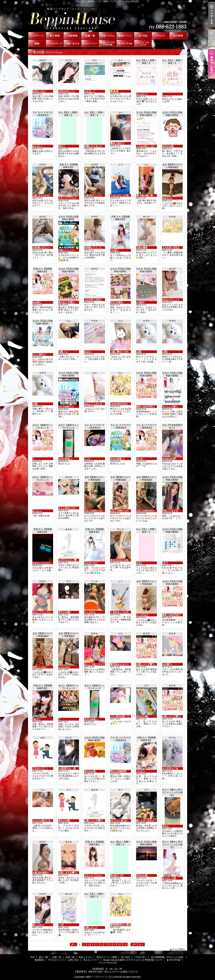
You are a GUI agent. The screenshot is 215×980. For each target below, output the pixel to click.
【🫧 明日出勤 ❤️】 (120, 716)
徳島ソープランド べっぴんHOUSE (104, 977)
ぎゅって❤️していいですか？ (47, 612)
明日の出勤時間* (118, 771)
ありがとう (142, 94)
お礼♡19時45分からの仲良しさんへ (154, 511)
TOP (37, 36)
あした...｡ (37, 511)
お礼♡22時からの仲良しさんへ (100, 511)
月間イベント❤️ (66, 250)
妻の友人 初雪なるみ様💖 (71, 302)
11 (125, 944)
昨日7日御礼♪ (117, 302)
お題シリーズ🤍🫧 (146, 664)
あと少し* (37, 146)
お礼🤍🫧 (167, 664)
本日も (165, 826)
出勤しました (91, 927)
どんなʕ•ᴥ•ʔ (64, 667)
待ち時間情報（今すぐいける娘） (178, 36)
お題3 (139, 352)
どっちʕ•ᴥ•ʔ (142, 615)
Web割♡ (37, 302)
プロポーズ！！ (40, 768)
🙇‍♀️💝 (61, 925)
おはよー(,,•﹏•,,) (170, 300)
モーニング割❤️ (170, 407)
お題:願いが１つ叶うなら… (46, 247)
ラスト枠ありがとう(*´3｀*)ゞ (73, 508)
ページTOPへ (179, 949)
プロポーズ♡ (91, 563)
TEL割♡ (115, 250)
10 (120, 944)
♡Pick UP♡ (161, 36)
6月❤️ (165, 563)
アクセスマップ (55, 44)
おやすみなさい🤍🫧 (69, 560)
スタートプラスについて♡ (72, 198)
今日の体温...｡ (65, 459)
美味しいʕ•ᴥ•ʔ (39, 667)
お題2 (165, 352)
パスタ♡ (141, 771)
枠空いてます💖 (170, 511)
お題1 (35, 404)
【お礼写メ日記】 (171, 247)
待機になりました (93, 146)
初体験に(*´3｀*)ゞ (94, 247)
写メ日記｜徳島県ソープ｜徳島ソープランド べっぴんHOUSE (107, 17)
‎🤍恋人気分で (117, 143)
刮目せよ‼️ (167, 198)
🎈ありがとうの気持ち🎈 (123, 195)
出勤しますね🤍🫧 (68, 873)
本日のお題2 (142, 716)
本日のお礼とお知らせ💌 (123, 560)
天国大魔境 (142, 247)
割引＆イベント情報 (125, 36)
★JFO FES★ (125, 44)
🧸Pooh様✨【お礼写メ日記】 (152, 146)
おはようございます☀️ (96, 404)
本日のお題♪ (168, 146)
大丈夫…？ (90, 91)
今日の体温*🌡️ (118, 459)
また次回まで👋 (170, 768)
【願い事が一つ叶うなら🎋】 (125, 352)
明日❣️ (62, 146)
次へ (141, 944)
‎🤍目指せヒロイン (119, 664)
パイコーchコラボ (143, 44)
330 (134, 944)
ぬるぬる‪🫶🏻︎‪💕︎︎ (169, 459)
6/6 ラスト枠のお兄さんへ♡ (124, 821)
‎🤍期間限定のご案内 (121, 925)
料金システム (108, 36)
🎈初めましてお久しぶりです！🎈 (128, 612)
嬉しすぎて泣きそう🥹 (148, 821)
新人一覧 (55, 36)
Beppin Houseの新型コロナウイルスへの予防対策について (108, 44)
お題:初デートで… (94, 195)
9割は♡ (36, 719)
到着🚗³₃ (63, 352)
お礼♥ (139, 563)
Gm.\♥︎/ (140, 459)
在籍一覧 (90, 36)
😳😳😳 (114, 91)
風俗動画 (37, 44)
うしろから (90, 612)
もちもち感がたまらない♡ (46, 821)
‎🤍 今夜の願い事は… (147, 195)
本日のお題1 (65, 821)
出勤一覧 (72, 36)
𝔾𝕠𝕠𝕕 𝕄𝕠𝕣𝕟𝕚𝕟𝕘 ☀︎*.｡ (122, 404)
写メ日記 (143, 36)
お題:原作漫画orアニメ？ (45, 873)
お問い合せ (72, 44)
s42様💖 (141, 302)
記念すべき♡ (39, 91)
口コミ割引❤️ (39, 354)
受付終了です (117, 875)
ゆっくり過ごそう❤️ (95, 664)
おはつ (88, 352)
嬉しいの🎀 (38, 925)
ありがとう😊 (169, 878)
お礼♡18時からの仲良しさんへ (126, 511)
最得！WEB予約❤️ (146, 407)
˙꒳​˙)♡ (87, 459)
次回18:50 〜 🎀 (67, 91)
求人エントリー (90, 44)
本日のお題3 (65, 612)
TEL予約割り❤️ (66, 407)
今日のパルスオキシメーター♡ (48, 563)
